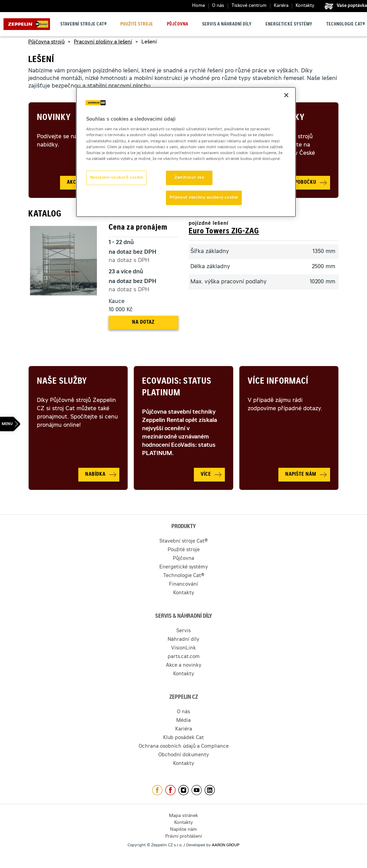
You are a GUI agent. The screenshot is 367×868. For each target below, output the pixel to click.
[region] (186, 152)
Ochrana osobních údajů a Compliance (184, 747)
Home (199, 6)
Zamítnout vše (189, 178)
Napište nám (183, 830)
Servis (183, 631)
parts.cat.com (184, 657)
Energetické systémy (289, 24)
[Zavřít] (286, 95)
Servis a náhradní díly (227, 24)
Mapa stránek (183, 816)
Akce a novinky (184, 666)
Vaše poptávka (352, 6)
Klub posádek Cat (183, 738)
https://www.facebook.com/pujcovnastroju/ (170, 790)
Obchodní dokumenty (184, 755)
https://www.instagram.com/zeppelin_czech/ (183, 790)
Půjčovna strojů (46, 42)
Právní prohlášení (183, 837)
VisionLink (183, 648)
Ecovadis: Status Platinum (177, 388)
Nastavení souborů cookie (117, 178)
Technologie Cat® (346, 24)
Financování (183, 585)
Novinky (54, 118)
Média (183, 721)
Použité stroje (137, 24)
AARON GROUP (226, 845)
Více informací (278, 382)
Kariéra (281, 6)
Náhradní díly (183, 640)
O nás (218, 6)
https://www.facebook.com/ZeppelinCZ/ (157, 790)
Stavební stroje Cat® (84, 24)
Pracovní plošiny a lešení (103, 42)
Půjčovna (178, 24)
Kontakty (305, 6)
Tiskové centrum (249, 6)
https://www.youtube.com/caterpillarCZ (197, 790)
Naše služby (62, 382)
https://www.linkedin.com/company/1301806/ (210, 790)
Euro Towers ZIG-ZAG (224, 232)
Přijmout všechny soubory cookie (204, 198)
